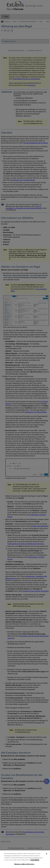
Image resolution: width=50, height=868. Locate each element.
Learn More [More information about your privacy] (35, 860)
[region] (25, 859)
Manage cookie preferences (24, 864)
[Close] (47, 854)
